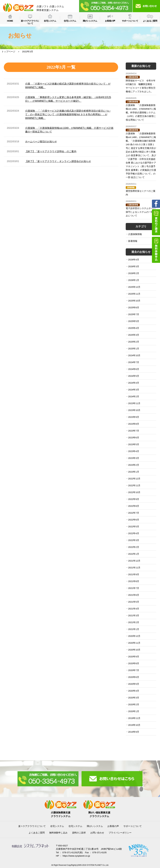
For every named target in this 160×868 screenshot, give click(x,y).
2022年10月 (134, 492)
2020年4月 (134, 691)
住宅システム (75, 826)
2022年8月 (134, 506)
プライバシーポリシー (120, 833)
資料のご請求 (79, 833)
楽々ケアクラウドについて (32, 826)
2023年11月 (134, 403)
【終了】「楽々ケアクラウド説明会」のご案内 (51, 151)
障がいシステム (95, 826)
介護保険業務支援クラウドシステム (61, 813)
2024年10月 (134, 355)
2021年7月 (134, 588)
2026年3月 (134, 266)
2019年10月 (134, 725)
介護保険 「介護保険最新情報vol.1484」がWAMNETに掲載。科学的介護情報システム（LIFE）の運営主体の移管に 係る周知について (141, 112)
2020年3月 (134, 698)
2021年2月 (134, 622)
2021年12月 (134, 561)
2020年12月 (134, 636)
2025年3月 (134, 335)
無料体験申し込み (58, 833)
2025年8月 (134, 307)
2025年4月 (134, 328)
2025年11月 (134, 294)
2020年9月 (134, 657)
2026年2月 (134, 273)
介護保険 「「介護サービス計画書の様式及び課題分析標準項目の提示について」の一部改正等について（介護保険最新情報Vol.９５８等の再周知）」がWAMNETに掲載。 (68, 114)
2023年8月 (134, 424)
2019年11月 (134, 718)
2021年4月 (134, 609)
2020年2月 (134, 704)
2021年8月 (134, 581)
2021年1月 (134, 629)
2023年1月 (134, 472)
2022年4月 (134, 533)
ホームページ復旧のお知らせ (41, 142)
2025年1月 (134, 349)
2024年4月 (134, 383)
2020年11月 (134, 643)
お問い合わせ (97, 833)
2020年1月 (134, 711)
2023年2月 (134, 465)
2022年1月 (134, 554)
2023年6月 (134, 437)
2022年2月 (134, 547)
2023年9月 (134, 417)
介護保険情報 (135, 234)
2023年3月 (134, 458)
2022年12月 (134, 479)
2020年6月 (134, 677)
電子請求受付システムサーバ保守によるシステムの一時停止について (141, 212)
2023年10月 (134, 410)
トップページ (8, 51)
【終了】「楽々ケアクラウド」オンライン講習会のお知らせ (58, 161)
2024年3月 (134, 390)
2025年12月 (134, 287)
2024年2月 (134, 396)
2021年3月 (134, 615)
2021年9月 (134, 574)
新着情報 (133, 241)
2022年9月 (134, 499)
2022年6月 (134, 520)
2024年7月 (134, 362)
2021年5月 (134, 602)
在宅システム (57, 826)
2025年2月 (134, 342)
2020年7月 (134, 670)
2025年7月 (134, 314)
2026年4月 (134, 260)
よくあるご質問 (37, 833)
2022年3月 (134, 540)
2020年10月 (134, 650)
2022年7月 (134, 513)
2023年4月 (134, 451)
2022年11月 (134, 485)
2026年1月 (134, 280)
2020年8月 (134, 663)
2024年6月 (134, 369)
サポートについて (133, 826)
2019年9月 (134, 732)
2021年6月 (134, 595)
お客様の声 (113, 826)
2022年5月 (134, 526)
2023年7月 (134, 431)
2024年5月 (134, 376)
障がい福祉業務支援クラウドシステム (99, 813)
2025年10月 (134, 301)
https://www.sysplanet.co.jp (76, 856)
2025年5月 (134, 321)
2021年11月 (134, 568)
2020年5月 (134, 684)
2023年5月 (134, 444)
